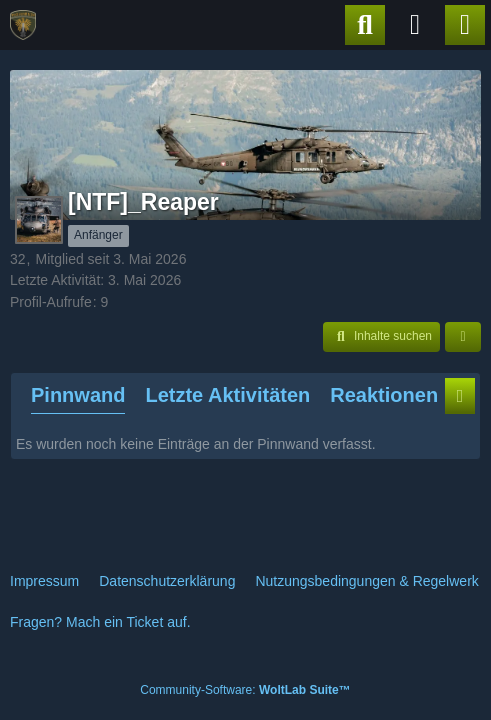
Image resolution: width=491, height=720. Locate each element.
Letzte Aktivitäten (227, 395)
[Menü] (465, 25)
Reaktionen (384, 395)
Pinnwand (78, 395)
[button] (381, 337)
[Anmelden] (415, 25)
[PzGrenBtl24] (23, 25)
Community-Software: (245, 690)
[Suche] (365, 25)
